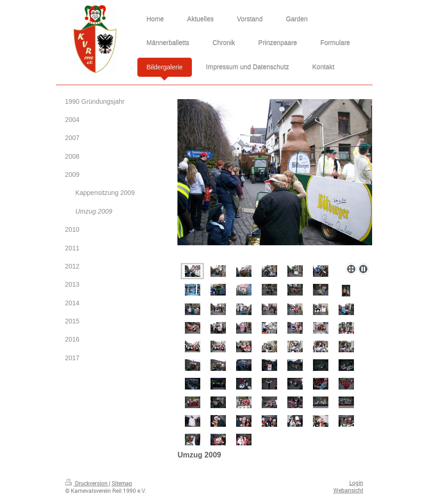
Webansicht (348, 490)
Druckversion (87, 483)
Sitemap (122, 483)
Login (356, 483)
